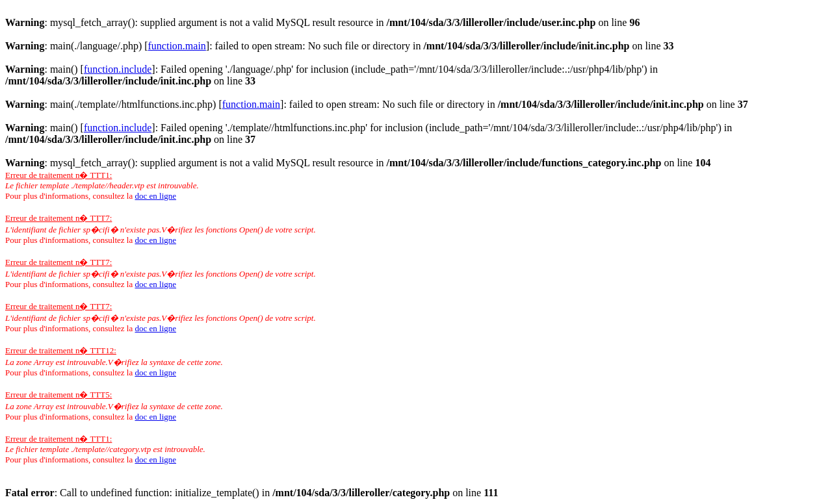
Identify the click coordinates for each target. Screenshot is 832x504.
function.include (118, 69)
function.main (177, 46)
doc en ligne (155, 196)
